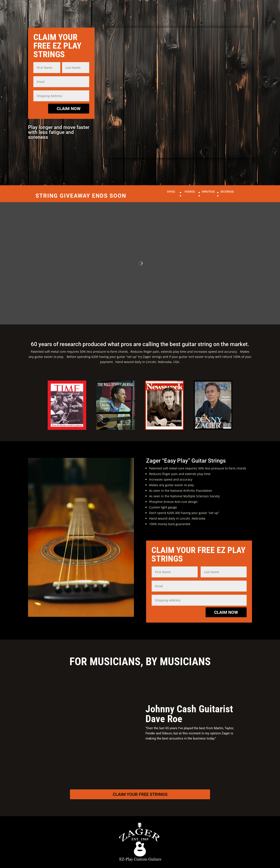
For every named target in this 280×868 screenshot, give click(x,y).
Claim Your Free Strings (140, 794)
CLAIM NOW (69, 109)
